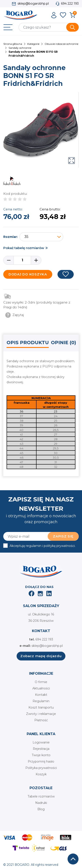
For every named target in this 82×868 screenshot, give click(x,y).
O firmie (41, 682)
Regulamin (41, 701)
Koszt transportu (41, 707)
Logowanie (41, 742)
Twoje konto (41, 755)
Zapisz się (63, 536)
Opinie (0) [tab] (64, 343)
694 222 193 (70, 4)
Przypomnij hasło (41, 761)
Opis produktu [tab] (28, 343)
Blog (41, 809)
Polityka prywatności (41, 768)
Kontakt (41, 695)
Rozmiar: (10, 237)
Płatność (41, 720)
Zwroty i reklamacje (41, 714)
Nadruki (41, 803)
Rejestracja (41, 749)
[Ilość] (22, 260)
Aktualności (41, 688)
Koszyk (41, 774)
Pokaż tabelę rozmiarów (24, 248)
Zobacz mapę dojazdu (41, 656)
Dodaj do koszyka (28, 274)
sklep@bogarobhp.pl (33, 4)
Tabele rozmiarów (41, 796)
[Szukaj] (49, 27)
